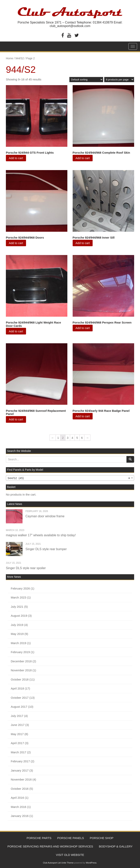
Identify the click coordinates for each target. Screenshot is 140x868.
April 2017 (17, 743)
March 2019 (19, 643)
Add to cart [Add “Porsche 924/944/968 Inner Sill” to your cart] (83, 243)
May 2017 (17, 734)
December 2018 (21, 661)
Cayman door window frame (45, 516)
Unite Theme (67, 864)
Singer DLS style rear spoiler (26, 568)
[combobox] (70, 478)
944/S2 (20, 58)
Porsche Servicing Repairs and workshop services (50, 847)
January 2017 (20, 770)
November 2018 (21, 670)
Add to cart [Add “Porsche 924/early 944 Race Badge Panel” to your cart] (83, 416)
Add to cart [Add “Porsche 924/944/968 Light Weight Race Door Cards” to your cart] (16, 331)
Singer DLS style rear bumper (46, 549)
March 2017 (19, 752)
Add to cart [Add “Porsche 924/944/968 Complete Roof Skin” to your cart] (83, 158)
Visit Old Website (70, 856)
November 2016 (21, 779)
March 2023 (19, 597)
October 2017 (20, 698)
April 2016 (17, 798)
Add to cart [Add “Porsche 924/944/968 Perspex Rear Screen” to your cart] (83, 328)
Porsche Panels (70, 838)
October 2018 (20, 679)
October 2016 (20, 789)
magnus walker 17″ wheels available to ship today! (41, 535)
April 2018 (17, 688)
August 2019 (19, 616)
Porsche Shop (103, 838)
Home (9, 58)
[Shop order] (86, 80)
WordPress (91, 864)
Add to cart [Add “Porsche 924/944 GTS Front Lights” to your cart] (16, 158)
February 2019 (20, 652)
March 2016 (19, 807)
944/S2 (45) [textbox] (69, 478)
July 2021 (17, 607)
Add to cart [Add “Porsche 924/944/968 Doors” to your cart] (16, 243)
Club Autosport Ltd (52, 864)
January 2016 (20, 816)
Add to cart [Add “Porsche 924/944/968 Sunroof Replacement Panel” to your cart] (16, 419)
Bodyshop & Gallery (116, 847)
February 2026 (20, 588)
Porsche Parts (38, 838)
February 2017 (20, 761)
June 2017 (18, 725)
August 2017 (19, 707)
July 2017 (17, 716)
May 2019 (17, 634)
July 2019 (17, 625)
